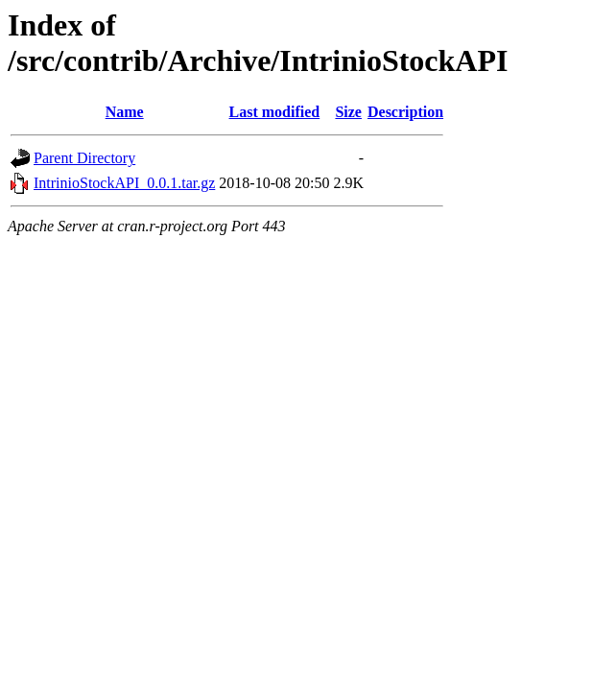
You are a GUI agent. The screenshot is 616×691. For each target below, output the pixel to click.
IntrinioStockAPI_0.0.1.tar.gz (124, 183)
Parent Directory (84, 158)
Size (348, 112)
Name (125, 112)
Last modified (275, 112)
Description (405, 112)
